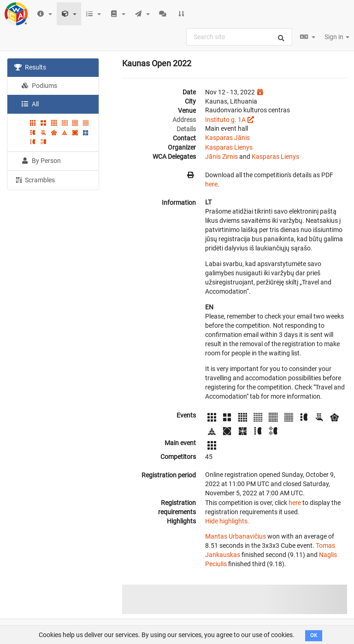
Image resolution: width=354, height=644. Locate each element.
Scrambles (35, 180)
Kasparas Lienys (229, 147)
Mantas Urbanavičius (236, 536)
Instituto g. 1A (225, 120)
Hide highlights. (227, 521)
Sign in (337, 37)
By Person (41, 161)
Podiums (39, 86)
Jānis (242, 138)
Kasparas (219, 138)
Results (30, 67)
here (211, 184)
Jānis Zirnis (221, 157)
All (30, 104)
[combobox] (239, 37)
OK (314, 635)
